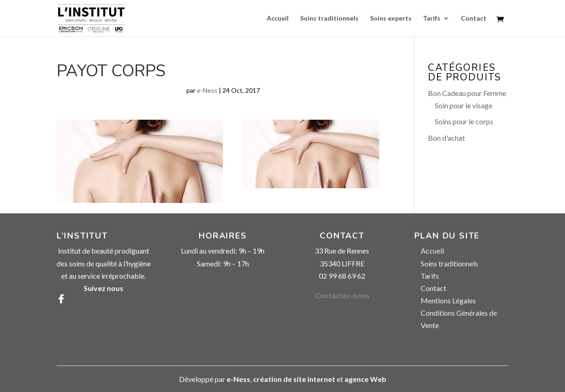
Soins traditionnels (329, 19)
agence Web (365, 379)
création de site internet (294, 379)
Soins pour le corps (464, 121)
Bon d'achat (446, 138)
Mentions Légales (448, 300)
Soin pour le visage (464, 105)
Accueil (278, 19)
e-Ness (207, 90)
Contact (474, 19)
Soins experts (391, 19)
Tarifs (432, 19)
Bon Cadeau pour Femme (467, 93)
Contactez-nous (342, 295)
